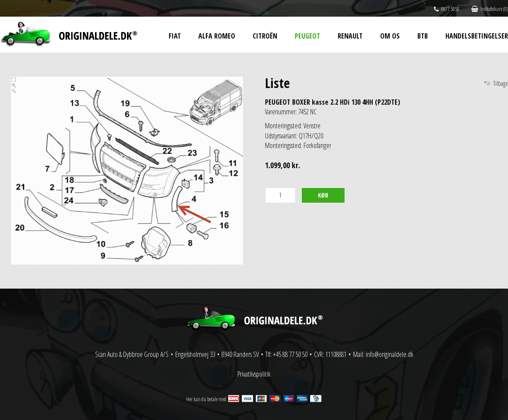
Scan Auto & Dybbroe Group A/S (132, 354)
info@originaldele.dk (390, 354)
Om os (390, 36)
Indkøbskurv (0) (490, 9)
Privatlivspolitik (254, 374)
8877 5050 (447, 9)
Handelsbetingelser (477, 36)
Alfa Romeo (217, 36)
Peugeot (307, 36)
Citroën (265, 36)
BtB (423, 36)
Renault (350, 36)
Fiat (175, 36)
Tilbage (501, 83)
